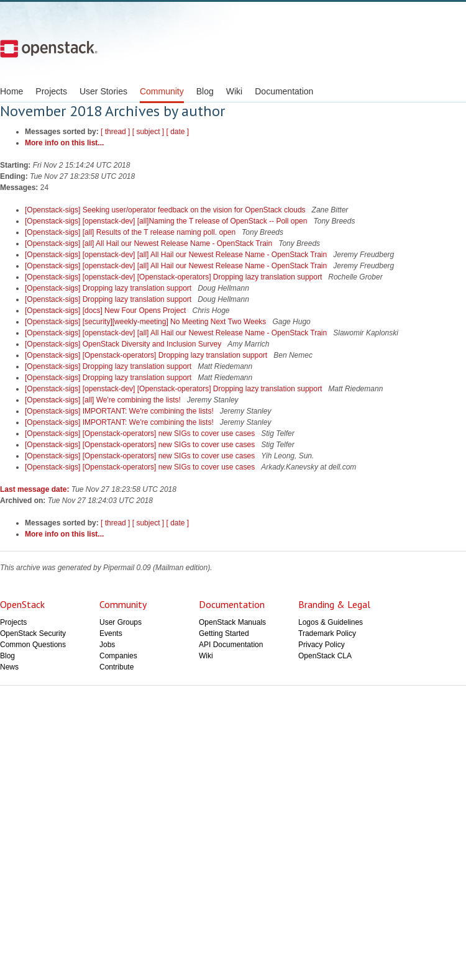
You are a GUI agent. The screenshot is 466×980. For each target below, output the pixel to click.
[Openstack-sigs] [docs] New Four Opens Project (107, 311)
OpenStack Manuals (232, 622)
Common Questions (33, 645)
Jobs (107, 645)
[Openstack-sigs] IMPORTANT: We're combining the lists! (120, 411)
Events (111, 633)
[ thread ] (115, 132)
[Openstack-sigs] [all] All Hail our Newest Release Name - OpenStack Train (150, 243)
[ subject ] (148, 132)
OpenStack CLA (325, 656)
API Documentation (231, 645)
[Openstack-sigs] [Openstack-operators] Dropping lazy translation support (147, 355)
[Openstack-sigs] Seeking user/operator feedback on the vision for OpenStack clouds (166, 210)
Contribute (116, 667)
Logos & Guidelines (331, 622)
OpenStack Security (33, 633)
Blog (205, 91)
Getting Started (224, 633)
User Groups (121, 622)
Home (11, 91)
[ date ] (177, 132)
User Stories (103, 91)
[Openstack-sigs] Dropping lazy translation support (109, 288)
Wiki (234, 91)
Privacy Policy (322, 645)
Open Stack (49, 48)
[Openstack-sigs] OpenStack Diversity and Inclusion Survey (124, 344)
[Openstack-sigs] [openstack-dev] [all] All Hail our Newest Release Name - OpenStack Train (177, 255)
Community (162, 91)
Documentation (284, 91)
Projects (51, 91)
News (9, 667)
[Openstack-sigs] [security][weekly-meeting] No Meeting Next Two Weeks (147, 322)
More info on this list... (64, 143)
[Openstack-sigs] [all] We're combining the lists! (104, 400)
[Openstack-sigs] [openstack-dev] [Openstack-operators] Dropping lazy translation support (175, 277)
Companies (118, 656)
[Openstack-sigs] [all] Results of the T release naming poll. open (131, 232)
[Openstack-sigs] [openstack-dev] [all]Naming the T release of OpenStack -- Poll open (167, 221)
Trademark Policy (327, 633)
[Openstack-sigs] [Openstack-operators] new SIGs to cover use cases (141, 433)
